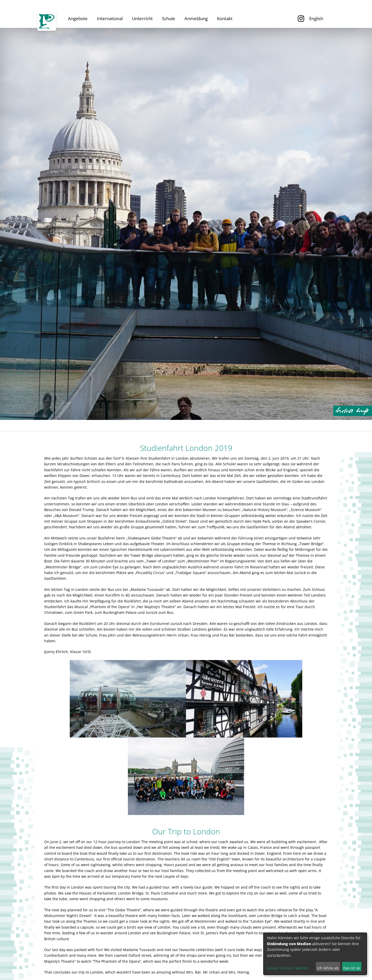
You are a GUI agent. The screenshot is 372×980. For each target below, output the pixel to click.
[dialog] (315, 954)
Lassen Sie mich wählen (288, 968)
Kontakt (225, 18)
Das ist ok (352, 968)
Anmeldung (196, 18)
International (110, 18)
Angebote (78, 18)
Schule (169, 18)
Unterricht (142, 18)
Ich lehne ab (328, 968)
